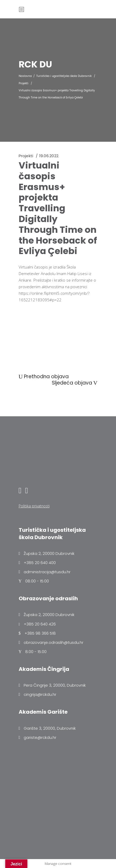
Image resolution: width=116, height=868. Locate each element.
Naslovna (25, 76)
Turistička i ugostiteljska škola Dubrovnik (64, 76)
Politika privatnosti (34, 506)
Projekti (24, 83)
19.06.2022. (49, 156)
